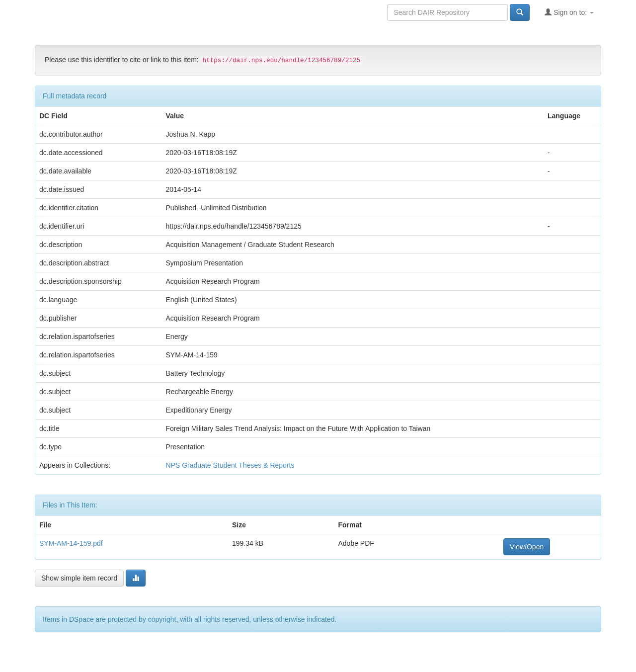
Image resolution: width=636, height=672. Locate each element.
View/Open (527, 547)
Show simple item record (79, 578)
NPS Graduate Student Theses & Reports (230, 465)
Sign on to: (569, 12)
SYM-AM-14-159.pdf (71, 543)
